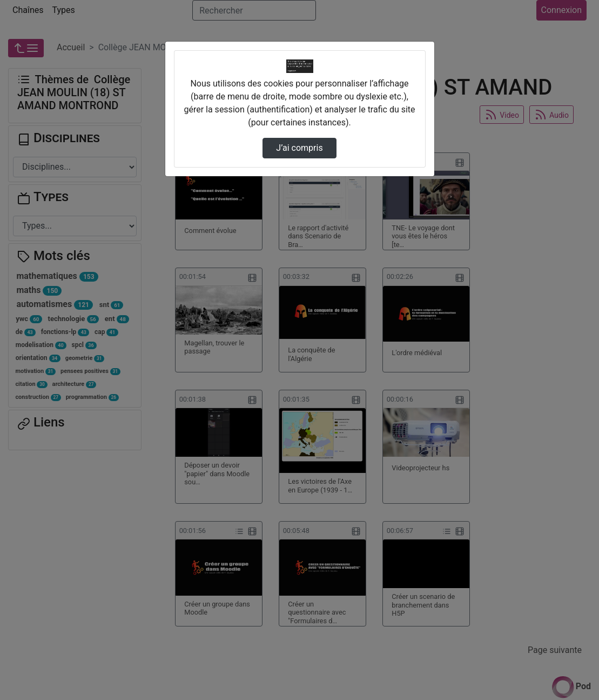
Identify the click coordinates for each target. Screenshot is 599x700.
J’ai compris (299, 148)
